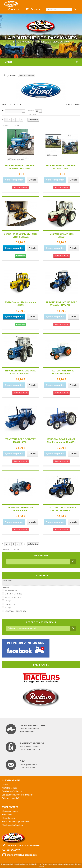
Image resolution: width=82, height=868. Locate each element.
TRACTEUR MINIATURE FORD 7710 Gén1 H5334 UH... (20, 167)
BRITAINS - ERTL (13, 594)
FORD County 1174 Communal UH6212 (20, 304)
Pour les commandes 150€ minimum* (25, 729)
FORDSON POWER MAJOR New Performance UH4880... (61, 441)
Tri (3, 111)
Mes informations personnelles (16, 822)
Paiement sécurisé (10, 798)
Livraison (6, 784)
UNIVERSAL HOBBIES (15, 611)
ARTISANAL (11, 590)
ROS (8, 601)
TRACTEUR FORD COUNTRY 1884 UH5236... (20, 441)
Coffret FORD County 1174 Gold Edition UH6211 (21, 235)
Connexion (14, 9)
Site (76, 864)
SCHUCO (10, 604)
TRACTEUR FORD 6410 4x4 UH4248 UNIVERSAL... (61, 509)
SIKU (8, 608)
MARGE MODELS (13, 597)
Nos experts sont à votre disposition (21, 765)
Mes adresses (8, 818)
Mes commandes (10, 811)
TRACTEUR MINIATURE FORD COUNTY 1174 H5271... (20, 372)
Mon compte (10, 807)
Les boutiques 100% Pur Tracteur (17, 795)
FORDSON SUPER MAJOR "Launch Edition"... (20, 509)
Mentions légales (10, 788)
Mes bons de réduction (12, 825)
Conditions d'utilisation (12, 791)
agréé (80, 864)
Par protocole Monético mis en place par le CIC (25, 747)
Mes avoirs (7, 815)
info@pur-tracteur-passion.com (22, 855)
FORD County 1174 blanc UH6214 (61, 235)
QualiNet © (41, 867)
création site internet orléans (66, 864)
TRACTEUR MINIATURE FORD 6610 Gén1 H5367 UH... (61, 304)
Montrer (31, 111)
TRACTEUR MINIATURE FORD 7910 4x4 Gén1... (61, 167)
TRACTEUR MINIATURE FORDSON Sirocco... (61, 372)
